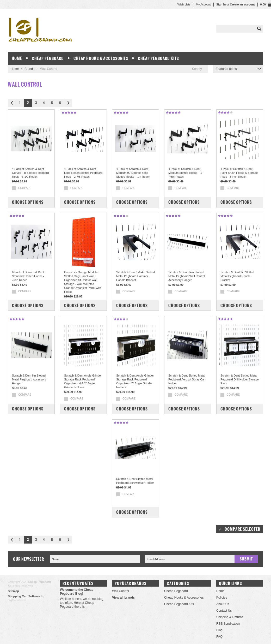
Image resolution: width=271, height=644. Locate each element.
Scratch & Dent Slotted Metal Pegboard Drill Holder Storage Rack (240, 379)
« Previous (12, 103)
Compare (25, 188)
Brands (29, 69)
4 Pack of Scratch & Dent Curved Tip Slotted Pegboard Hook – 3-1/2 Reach (30, 173)
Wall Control (121, 591)
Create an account (242, 4)
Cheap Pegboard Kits (158, 58)
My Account (203, 4)
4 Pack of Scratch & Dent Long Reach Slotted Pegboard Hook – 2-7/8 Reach (83, 173)
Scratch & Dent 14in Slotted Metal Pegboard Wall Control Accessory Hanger (187, 276)
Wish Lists (184, 4)
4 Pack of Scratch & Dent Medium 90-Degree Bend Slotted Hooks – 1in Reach (133, 173)
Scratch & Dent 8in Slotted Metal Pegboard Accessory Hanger (29, 379)
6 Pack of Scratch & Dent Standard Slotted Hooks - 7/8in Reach (28, 276)
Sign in (221, 4)
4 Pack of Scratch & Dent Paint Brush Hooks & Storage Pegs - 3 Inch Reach (239, 173)
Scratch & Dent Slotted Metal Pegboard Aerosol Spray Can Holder (187, 379)
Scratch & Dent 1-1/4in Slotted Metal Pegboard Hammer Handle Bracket (135, 276)
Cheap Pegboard (48, 58)
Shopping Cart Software (24, 596)
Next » (68, 103)
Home (15, 69)
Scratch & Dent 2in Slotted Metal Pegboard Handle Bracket (237, 276)
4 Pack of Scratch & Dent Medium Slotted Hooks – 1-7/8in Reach (186, 173)
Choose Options (28, 202)
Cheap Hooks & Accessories (101, 58)
